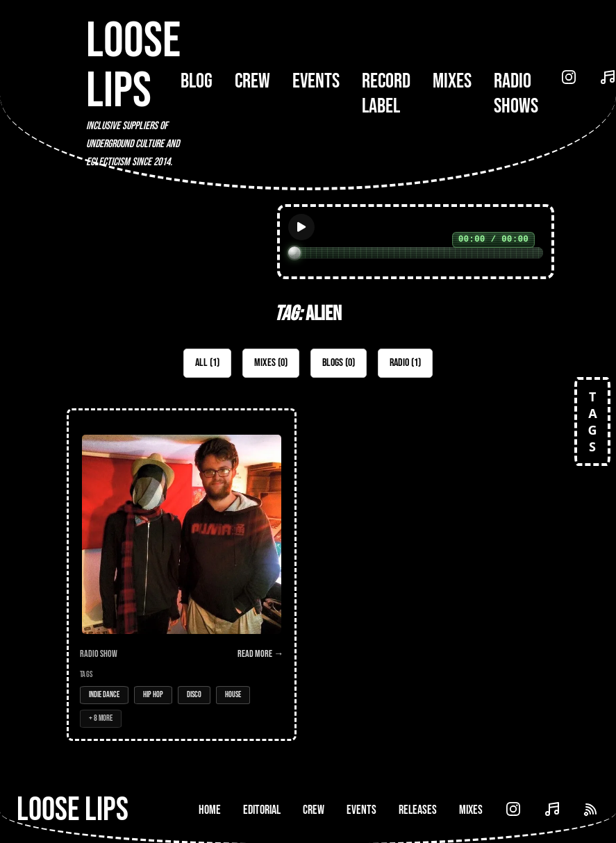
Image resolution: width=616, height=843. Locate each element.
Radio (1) (405, 363)
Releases (418, 810)
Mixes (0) (271, 363)
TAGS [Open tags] (592, 421)
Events (316, 81)
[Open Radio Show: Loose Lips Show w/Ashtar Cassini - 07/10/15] (182, 575)
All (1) (207, 363)
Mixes (452, 81)
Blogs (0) (339, 363)
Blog (197, 81)
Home (210, 810)
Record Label (386, 94)
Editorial (262, 810)
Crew (252, 81)
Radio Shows (516, 94)
